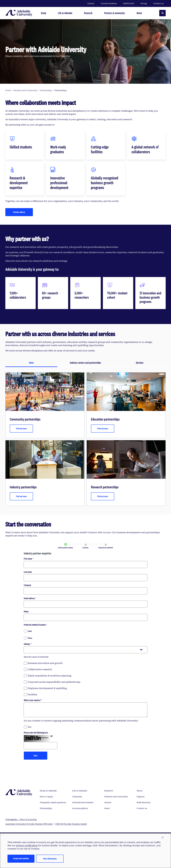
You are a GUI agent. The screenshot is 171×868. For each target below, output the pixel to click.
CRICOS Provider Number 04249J (71, 824)
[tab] (31, 363)
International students (83, 802)
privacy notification (27, 846)
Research (109, 791)
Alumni (108, 802)
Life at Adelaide (80, 791)
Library (91, 3)
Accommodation (80, 808)
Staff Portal (129, 3)
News (107, 808)
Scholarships (46, 808)
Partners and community (116, 797)
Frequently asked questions (53, 802)
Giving (144, 3)
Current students (109, 3)
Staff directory (144, 802)
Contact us (158, 3)
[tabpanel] (85, 439)
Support (141, 797)
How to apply (46, 797)
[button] (163, 838)
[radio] (85, 631)
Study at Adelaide (48, 791)
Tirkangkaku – (21, 819)
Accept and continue (21, 858)
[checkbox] (85, 663)
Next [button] (36, 756)
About (140, 791)
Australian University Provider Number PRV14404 (29, 824)
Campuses (77, 797)
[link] (66, 544)
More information (50, 859)
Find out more (21, 428)
